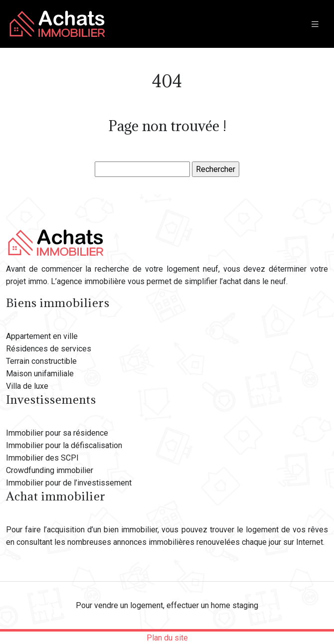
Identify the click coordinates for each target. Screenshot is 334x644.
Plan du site (167, 638)
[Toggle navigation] (315, 24)
